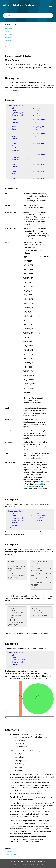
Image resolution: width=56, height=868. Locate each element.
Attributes (8, 34)
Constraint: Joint (30, 486)
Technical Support (40, 864)
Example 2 (9, 41)
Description (9, 28)
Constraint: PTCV (12, 854)
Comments (9, 47)
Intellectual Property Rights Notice (21, 864)
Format (8, 31)
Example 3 (9, 44)
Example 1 (9, 37)
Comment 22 (38, 484)
